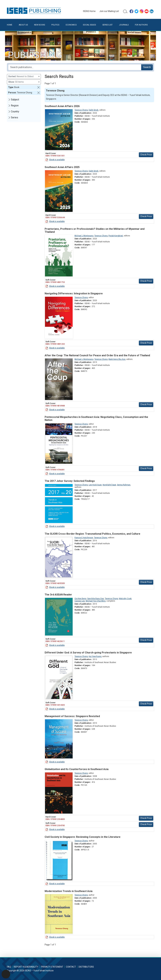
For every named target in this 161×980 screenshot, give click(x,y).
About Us (23, 25)
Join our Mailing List (109, 11)
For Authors (141, 25)
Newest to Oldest (24, 76)
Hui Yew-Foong (95, 656)
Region (15, 106)
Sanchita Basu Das (96, 599)
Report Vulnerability (26, 967)
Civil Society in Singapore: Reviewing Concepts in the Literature (83, 837)
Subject (15, 100)
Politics (55, 25)
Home (10, 25)
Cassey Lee (80, 601)
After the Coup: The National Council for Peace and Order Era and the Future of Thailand (97, 355)
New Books (40, 25)
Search (147, 67)
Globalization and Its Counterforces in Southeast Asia (77, 769)
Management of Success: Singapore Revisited (72, 716)
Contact (71, 967)
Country (15, 111)
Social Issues (89, 25)
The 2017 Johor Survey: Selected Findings (70, 481)
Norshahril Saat (109, 485)
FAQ (9, 967)
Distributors (86, 967)
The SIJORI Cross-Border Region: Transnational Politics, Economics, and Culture (92, 534)
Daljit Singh (94, 110)
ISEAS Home (89, 11)
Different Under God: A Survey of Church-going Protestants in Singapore (88, 653)
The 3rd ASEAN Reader (58, 595)
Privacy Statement (52, 967)
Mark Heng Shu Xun (117, 359)
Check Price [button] (146, 155)
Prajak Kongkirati (116, 236)
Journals (124, 25)
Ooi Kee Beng (80, 599)
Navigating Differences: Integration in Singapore (74, 293)
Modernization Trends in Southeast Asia (69, 891)
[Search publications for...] (75, 67)
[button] (39, 87)
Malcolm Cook (125, 599)
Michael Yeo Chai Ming (96, 601)
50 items (24, 82)
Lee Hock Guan (95, 485)
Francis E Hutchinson (84, 538)
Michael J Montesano (84, 236)
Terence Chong (81, 110)
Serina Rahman (124, 485)
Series (14, 117)
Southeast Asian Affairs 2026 (62, 106)
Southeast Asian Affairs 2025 (62, 167)
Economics (71, 25)
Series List (107, 25)
